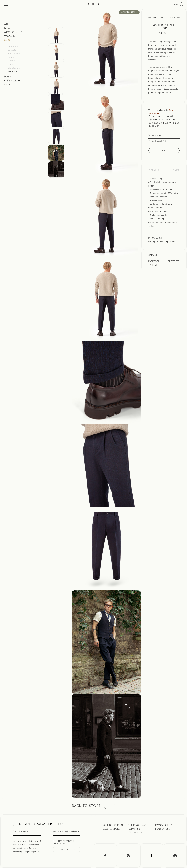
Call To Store (111, 829)
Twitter (153, 265)
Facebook (154, 261)
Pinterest (174, 261)
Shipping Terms (138, 825)
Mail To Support (113, 825)
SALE (7, 85)
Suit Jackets (15, 54)
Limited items (15, 46)
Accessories (13, 32)
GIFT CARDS (12, 81)
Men (7, 40)
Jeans (11, 57)
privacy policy (61, 844)
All (6, 24)
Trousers (13, 72)
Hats (8, 77)
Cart (178, 4)
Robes (11, 61)
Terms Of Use (162, 829)
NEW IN (9, 28)
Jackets (12, 50)
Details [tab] (154, 171)
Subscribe (66, 850)
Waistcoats (14, 68)
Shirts (11, 64)
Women (10, 36)
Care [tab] (176, 171)
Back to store (93, 806)
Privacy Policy (163, 825)
